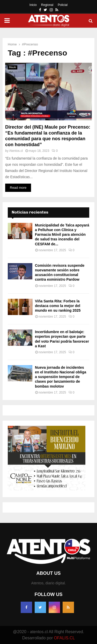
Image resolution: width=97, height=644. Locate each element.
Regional (47, 5)
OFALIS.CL (64, 638)
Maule (13, 67)
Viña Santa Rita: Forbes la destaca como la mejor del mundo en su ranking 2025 (58, 306)
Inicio (33, 5)
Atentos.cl (16, 151)
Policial (63, 5)
